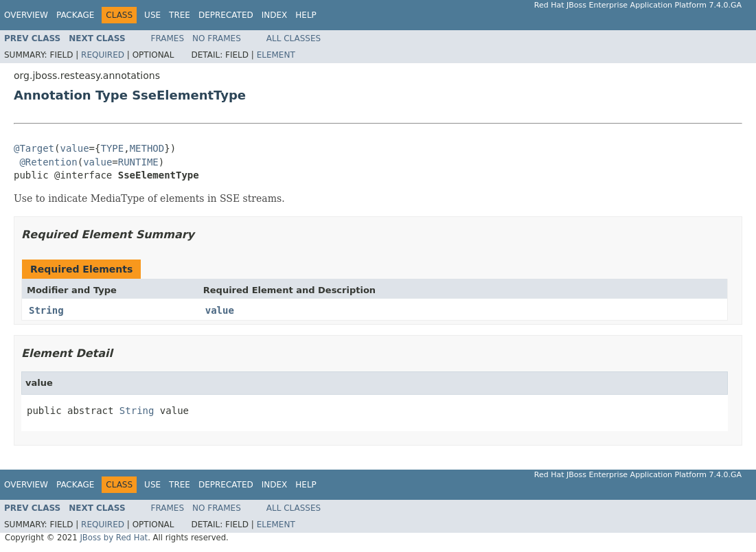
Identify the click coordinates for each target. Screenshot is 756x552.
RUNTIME (138, 162)
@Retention (48, 162)
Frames (168, 38)
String (46, 310)
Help (306, 15)
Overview (26, 15)
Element (276, 55)
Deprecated (226, 15)
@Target (34, 148)
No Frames (217, 38)
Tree (180, 15)
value (74, 148)
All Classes (294, 38)
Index (275, 15)
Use (152, 15)
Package (75, 15)
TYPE (112, 148)
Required (103, 55)
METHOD (147, 148)
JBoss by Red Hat (114, 538)
